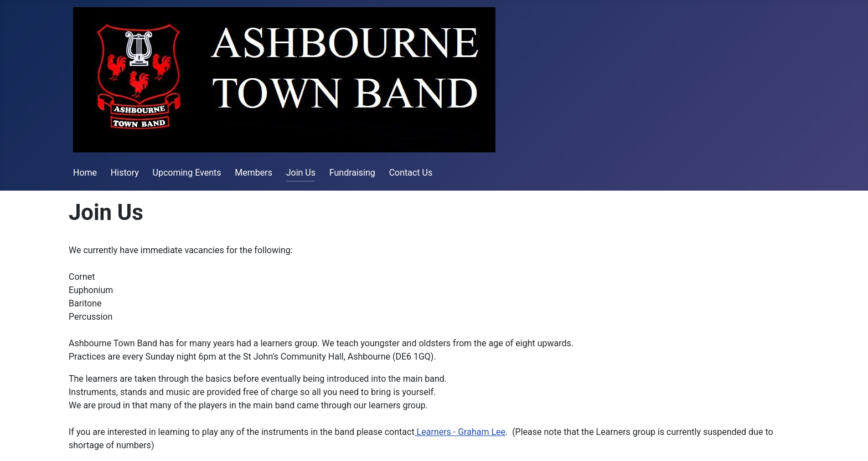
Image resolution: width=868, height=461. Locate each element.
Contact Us (411, 173)
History (125, 173)
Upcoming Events (187, 173)
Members (254, 173)
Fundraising (352, 173)
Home (85, 173)
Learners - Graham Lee (460, 432)
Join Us (301, 173)
